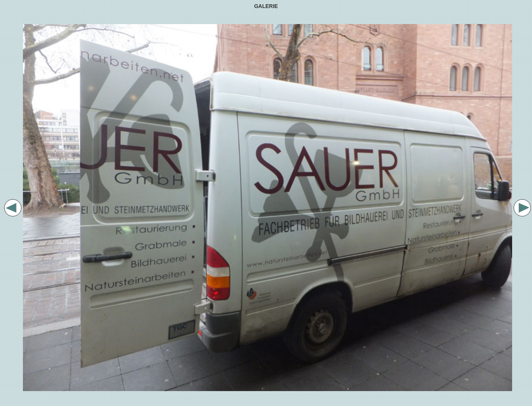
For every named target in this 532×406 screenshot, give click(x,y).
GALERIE (266, 6)
